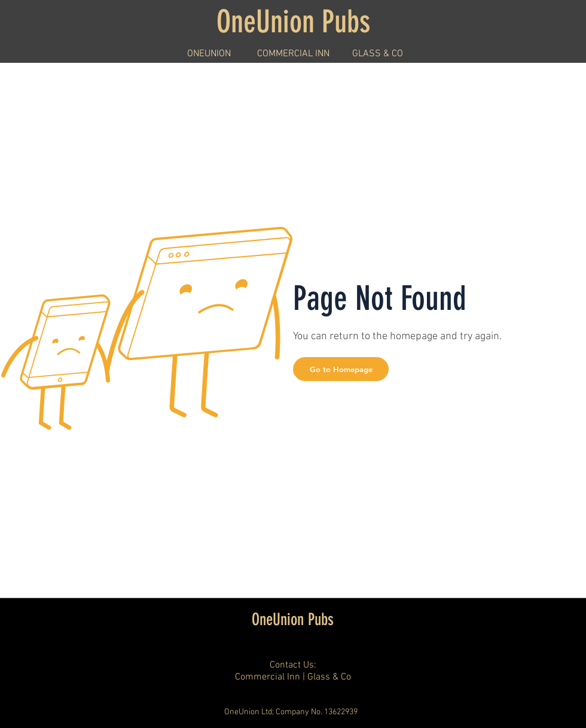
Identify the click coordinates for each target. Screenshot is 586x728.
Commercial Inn (268, 677)
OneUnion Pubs (293, 619)
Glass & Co (329, 677)
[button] (341, 369)
